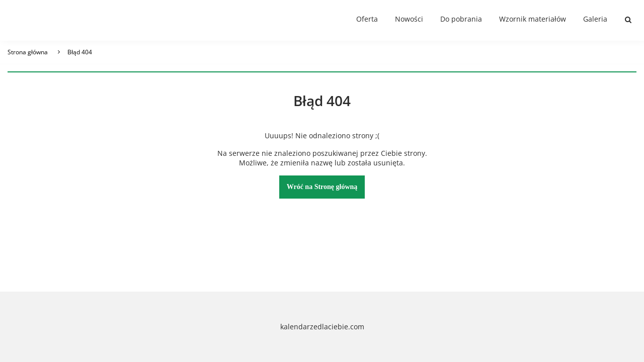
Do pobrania (461, 19)
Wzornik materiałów (533, 19)
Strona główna (28, 52)
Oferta (367, 19)
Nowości (409, 19)
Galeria (595, 19)
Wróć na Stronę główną (322, 187)
